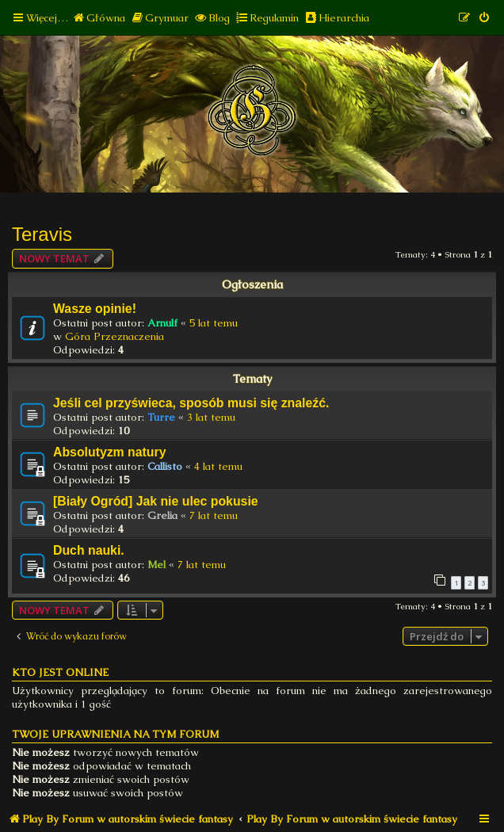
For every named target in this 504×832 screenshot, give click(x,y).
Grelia (162, 515)
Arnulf (162, 323)
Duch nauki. (89, 550)
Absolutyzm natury (109, 452)
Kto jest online (60, 672)
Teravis (42, 234)
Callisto (165, 466)
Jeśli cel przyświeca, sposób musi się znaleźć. (191, 403)
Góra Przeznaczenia (115, 336)
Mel (157, 565)
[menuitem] (99, 18)
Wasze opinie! (95, 309)
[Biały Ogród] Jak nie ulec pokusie (156, 501)
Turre (161, 417)
